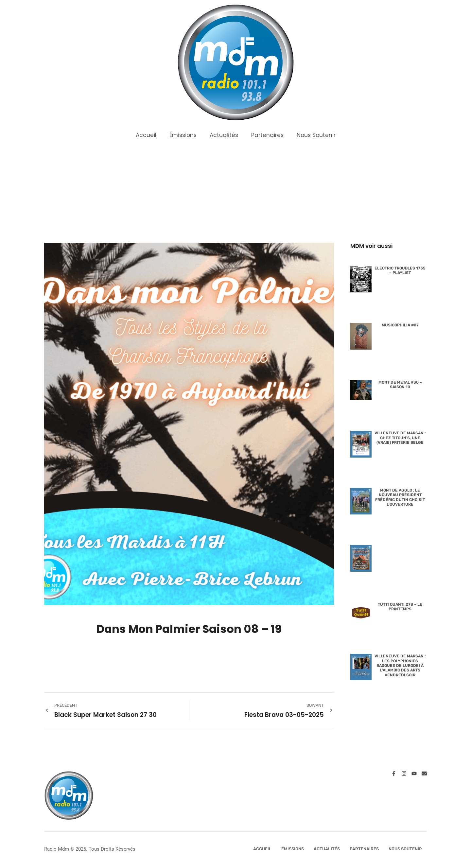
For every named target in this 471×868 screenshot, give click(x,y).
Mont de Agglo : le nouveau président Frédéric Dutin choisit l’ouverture (400, 497)
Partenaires (267, 135)
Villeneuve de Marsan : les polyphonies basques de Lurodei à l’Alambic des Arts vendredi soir (400, 666)
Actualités (224, 135)
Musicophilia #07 (400, 325)
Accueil (146, 135)
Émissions (183, 135)
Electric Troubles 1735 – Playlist (400, 270)
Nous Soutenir (316, 135)
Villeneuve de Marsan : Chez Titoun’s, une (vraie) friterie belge (400, 438)
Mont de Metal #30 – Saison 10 (400, 385)
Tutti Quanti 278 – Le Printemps (400, 607)
